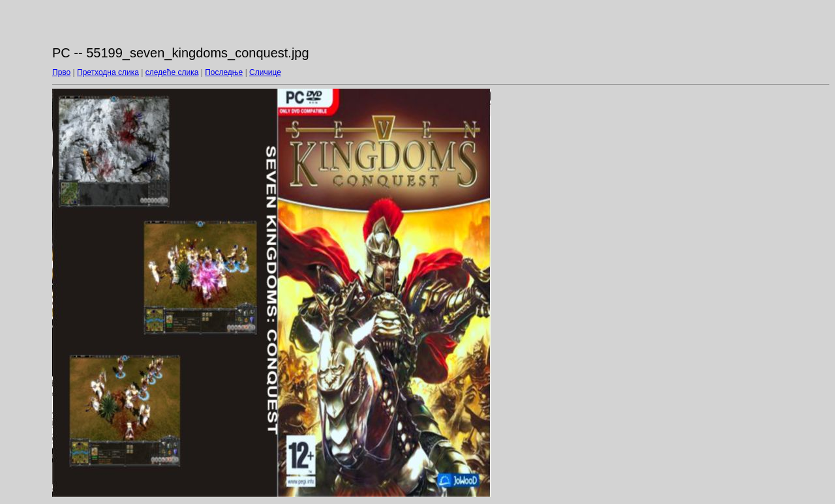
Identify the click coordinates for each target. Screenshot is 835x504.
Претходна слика (108, 72)
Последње (224, 72)
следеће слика (172, 72)
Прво (61, 72)
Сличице (265, 72)
